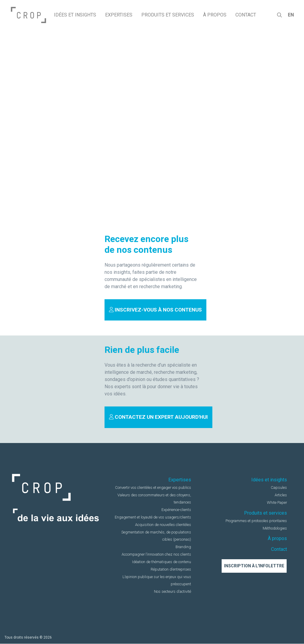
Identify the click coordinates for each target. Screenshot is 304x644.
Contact (279, 549)
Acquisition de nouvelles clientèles (163, 525)
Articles (281, 495)
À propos (277, 539)
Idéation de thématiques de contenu (162, 562)
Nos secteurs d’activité (173, 592)
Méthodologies (275, 528)
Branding (183, 547)
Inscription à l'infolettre (254, 566)
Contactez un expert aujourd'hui (159, 417)
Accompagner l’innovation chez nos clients (157, 555)
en (291, 15)
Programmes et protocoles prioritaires (257, 521)
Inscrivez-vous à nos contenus (156, 310)
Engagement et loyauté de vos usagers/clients (153, 517)
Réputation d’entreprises (171, 570)
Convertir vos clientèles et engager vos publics (153, 488)
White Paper (277, 503)
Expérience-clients (176, 510)
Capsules (279, 488)
